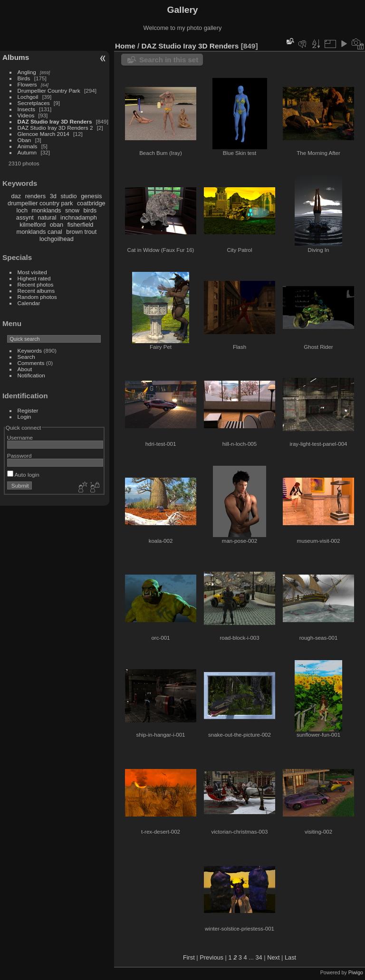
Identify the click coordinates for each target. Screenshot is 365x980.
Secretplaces (34, 103)
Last (290, 957)
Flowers (27, 84)
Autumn (27, 152)
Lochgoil (28, 97)
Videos (26, 115)
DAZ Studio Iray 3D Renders (55, 121)
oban (57, 225)
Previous (211, 957)
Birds (24, 78)
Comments (31, 363)
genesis (91, 196)
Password (19, 456)
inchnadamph (79, 217)
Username (20, 437)
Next (273, 957)
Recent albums (36, 291)
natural (47, 217)
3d (53, 196)
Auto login (23, 475)
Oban (24, 140)
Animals (28, 146)
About (25, 369)
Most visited (32, 272)
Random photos (37, 297)
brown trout (81, 232)
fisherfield (81, 225)
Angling (27, 72)
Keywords (30, 351)
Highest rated (34, 278)
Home (125, 46)
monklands (47, 210)
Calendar (29, 303)
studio (68, 196)
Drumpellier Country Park (49, 91)
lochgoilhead (57, 239)
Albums (16, 57)
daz (16, 196)
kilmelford (33, 225)
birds (90, 210)
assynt (25, 217)
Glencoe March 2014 (43, 134)
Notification (31, 375)
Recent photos (36, 284)
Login (24, 417)
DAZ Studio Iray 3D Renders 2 (55, 128)
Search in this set (169, 60)
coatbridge (91, 203)
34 (259, 957)
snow (72, 210)
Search (26, 357)
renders (35, 196)
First (189, 957)
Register (28, 410)
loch (22, 210)
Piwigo (356, 972)
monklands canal (39, 232)
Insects (26, 109)
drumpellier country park (40, 203)
